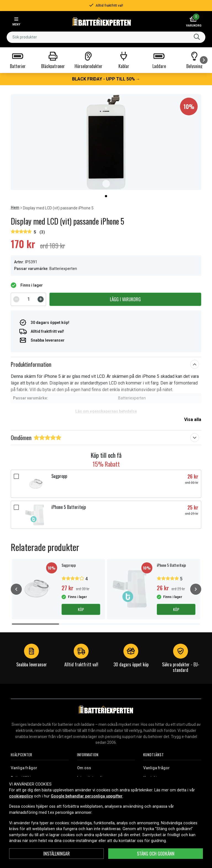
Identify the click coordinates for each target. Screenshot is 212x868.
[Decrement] (16, 299)
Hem (15, 207)
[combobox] (106, 37)
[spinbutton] (28, 299)
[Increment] (41, 299)
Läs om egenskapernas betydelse (106, 411)
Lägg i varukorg (125, 299)
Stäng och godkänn (156, 854)
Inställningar (57, 854)
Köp (81, 609)
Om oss (84, 768)
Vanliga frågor (24, 768)
